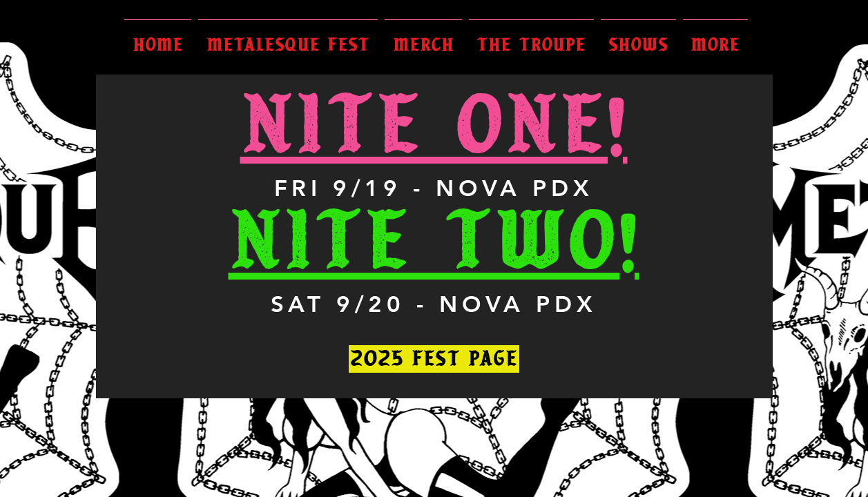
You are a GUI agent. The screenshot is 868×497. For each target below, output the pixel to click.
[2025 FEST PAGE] (434, 359)
